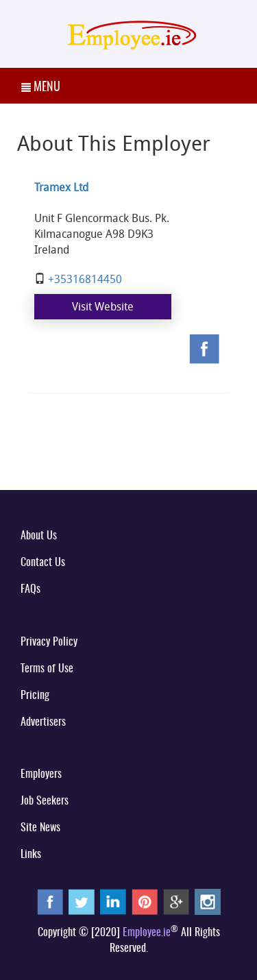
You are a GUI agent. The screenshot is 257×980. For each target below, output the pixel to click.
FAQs (30, 589)
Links (31, 855)
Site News (40, 828)
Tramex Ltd (61, 187)
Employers (41, 774)
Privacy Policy (49, 642)
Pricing (35, 696)
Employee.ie (147, 933)
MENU (41, 88)
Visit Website (103, 306)
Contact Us (43, 563)
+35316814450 (85, 279)
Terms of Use (47, 669)
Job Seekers (45, 801)
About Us (39, 536)
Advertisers (43, 722)
